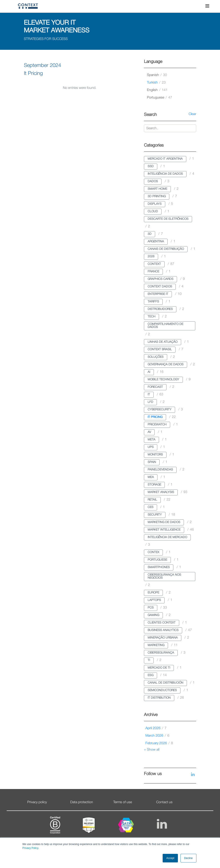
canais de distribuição (166, 249)
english (157, 90)
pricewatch (157, 425)
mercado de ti (159, 668)
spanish (157, 75)
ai (149, 372)
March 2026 (157, 736)
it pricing (155, 417)
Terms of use (123, 802)
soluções (156, 357)
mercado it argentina (165, 159)
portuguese (160, 98)
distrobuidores (160, 309)
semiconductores (162, 690)
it (149, 395)
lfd (150, 402)
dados (153, 181)
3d (150, 234)
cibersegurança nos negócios (164, 576)
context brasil (160, 350)
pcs (151, 608)
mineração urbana (163, 638)
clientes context (162, 623)
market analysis (161, 492)
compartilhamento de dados (165, 326)
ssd (151, 166)
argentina (156, 242)
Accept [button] (170, 858)
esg (150, 675)
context (154, 264)
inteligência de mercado (167, 537)
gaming (153, 615)
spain (152, 462)
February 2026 (159, 743)
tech (151, 317)
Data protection (82, 802)
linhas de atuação (163, 342)
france (153, 272)
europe (153, 593)
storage (154, 485)
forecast (155, 387)
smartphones (159, 567)
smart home (157, 189)
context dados (160, 287)
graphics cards (160, 279)
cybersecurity (160, 410)
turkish (156, 83)
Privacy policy (37, 802)
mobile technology (163, 380)
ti (149, 660)
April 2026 (156, 728)
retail (152, 500)
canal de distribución (165, 683)
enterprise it (158, 294)
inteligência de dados (165, 174)
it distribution (159, 698)
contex (153, 552)
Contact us (164, 802)
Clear (192, 114)
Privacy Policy (30, 848)
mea (151, 477)
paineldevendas (160, 470)
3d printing (157, 197)
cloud (153, 212)
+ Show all (152, 750)
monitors (155, 455)
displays (155, 204)
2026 (151, 257)
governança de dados (166, 365)
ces (150, 507)
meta (151, 440)
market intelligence (164, 530)
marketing (156, 645)
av (149, 432)
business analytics (163, 630)
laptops (154, 600)
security (155, 515)
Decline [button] (188, 858)
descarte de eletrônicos (168, 219)
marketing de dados (164, 522)
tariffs (153, 302)
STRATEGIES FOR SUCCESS (46, 39)
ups (151, 447)
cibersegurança (161, 653)
